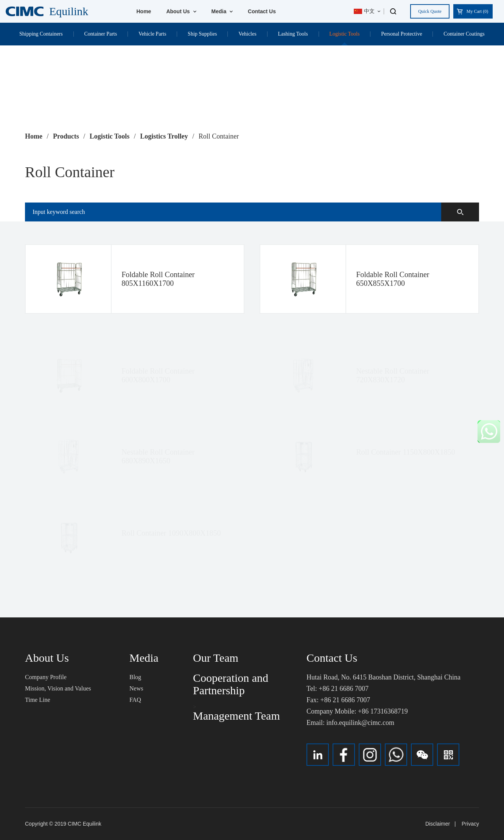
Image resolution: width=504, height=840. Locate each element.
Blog (135, 677)
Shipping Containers (41, 34)
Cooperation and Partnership (231, 684)
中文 (364, 11)
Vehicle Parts (152, 34)
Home (144, 11)
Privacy (470, 824)
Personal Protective (401, 34)
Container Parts (100, 34)
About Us (181, 11)
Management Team (236, 716)
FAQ (135, 700)
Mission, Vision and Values (58, 688)
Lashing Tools (293, 34)
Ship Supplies (202, 34)
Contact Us (262, 11)
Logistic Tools (344, 34)
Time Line (38, 700)
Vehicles (247, 34)
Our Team (216, 658)
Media (222, 11)
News (136, 688)
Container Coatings (464, 34)
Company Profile (46, 677)
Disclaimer (438, 824)
